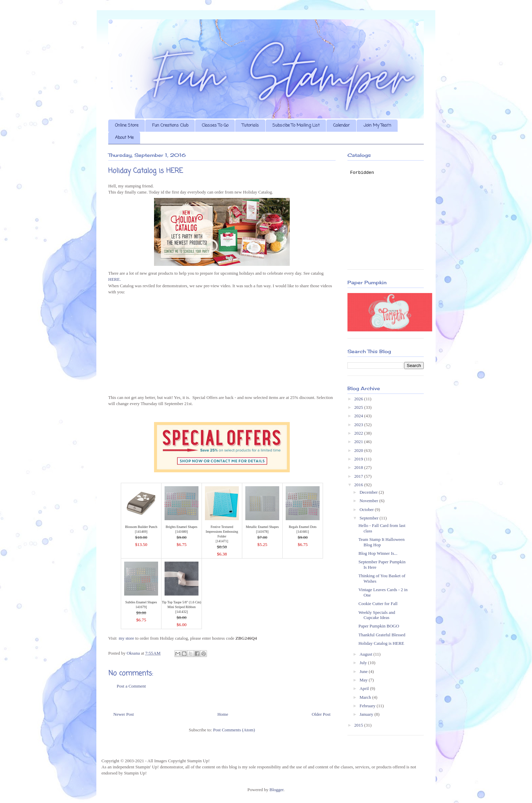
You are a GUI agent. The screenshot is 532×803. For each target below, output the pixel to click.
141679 (140, 607)
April (365, 688)
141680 (182, 532)
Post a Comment (131, 686)
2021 (359, 442)
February (368, 706)
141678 (262, 532)
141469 (141, 532)
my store (126, 638)
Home (223, 714)
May (364, 680)
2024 (359, 416)
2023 (359, 425)
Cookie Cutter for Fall (378, 604)
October (367, 509)
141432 (182, 612)
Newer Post (123, 714)
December (369, 492)
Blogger (276, 790)
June (364, 671)
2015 (359, 725)
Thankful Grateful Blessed (382, 635)
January (367, 714)
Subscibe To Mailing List (296, 125)
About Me (124, 138)
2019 (359, 459)
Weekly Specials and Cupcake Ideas (377, 615)
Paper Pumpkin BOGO (379, 626)
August (367, 654)
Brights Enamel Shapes (181, 527)
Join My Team (377, 125)
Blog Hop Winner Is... (378, 553)
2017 (359, 476)
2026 (359, 399)
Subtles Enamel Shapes (141, 602)
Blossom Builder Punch (141, 527)
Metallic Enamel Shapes (262, 527)
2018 (359, 467)
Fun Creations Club (170, 125)
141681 (303, 532)
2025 (359, 407)
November (369, 501)
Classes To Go (215, 125)
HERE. (115, 279)
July (364, 663)
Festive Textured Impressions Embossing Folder (222, 532)
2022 (359, 433)
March (366, 697)
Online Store (127, 125)
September (370, 518)
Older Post (321, 714)
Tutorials (250, 125)
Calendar (341, 125)
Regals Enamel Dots (303, 527)
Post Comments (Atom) (234, 730)
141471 (222, 541)
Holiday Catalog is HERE (381, 643)
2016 (359, 485)
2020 (359, 450)
